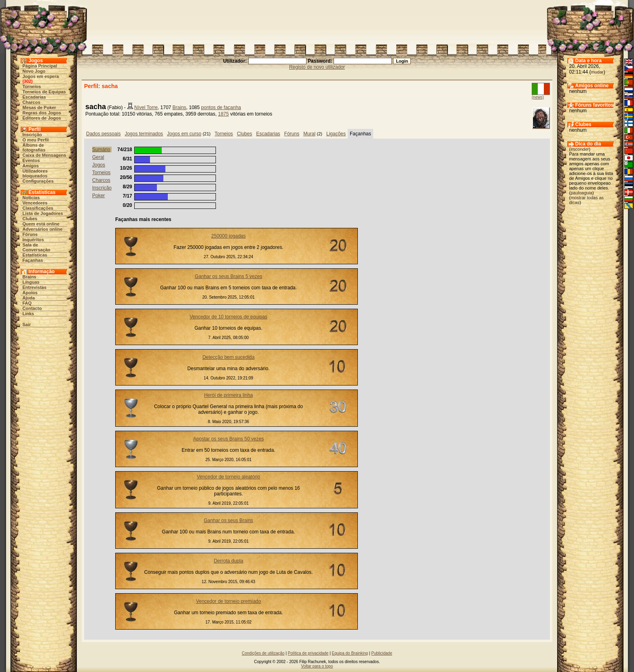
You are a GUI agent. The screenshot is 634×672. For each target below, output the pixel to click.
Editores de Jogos (42, 118)
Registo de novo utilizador (317, 67)
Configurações (38, 181)
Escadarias (34, 97)
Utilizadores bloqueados (35, 173)
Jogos (99, 165)
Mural (309, 134)
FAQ (27, 303)
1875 (223, 114)
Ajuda (29, 298)
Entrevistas (35, 287)
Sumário (101, 150)
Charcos (32, 102)
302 (27, 81)
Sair (27, 324)
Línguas (31, 282)
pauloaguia (581, 193)
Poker (98, 196)
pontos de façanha (221, 107)
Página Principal (40, 66)
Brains (30, 277)
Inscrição (32, 135)
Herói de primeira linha (229, 395)
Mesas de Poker (39, 107)
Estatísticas (35, 255)
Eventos (31, 160)
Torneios (32, 86)
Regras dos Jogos (42, 113)
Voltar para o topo (317, 666)
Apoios (30, 293)
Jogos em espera (41, 76)
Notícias (31, 198)
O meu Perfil (36, 140)
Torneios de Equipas (44, 92)
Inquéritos (33, 240)
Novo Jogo (34, 71)
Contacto (32, 308)
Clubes (30, 219)
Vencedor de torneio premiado (229, 601)
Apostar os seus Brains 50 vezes (229, 439)
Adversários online (43, 229)
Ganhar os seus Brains (228, 520)
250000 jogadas (228, 236)
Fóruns (30, 234)
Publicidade (382, 653)
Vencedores (35, 203)
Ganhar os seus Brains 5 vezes (229, 276)
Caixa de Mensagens (44, 155)
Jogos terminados (144, 134)
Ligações (336, 134)
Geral (98, 157)
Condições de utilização (263, 653)
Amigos (31, 166)
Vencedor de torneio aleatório (229, 477)
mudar (597, 72)
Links (29, 314)
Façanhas (33, 260)
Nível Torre (146, 107)
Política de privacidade (308, 653)
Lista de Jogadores (43, 213)
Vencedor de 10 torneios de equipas (228, 317)
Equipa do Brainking (350, 653)
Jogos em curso (184, 134)
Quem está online (41, 224)
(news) (538, 97)
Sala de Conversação (37, 247)
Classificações (38, 208)
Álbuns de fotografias (34, 147)
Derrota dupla (229, 561)
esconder (580, 149)
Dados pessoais (103, 134)
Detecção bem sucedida (229, 357)
